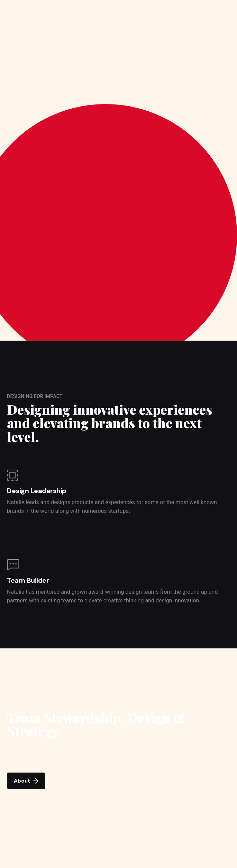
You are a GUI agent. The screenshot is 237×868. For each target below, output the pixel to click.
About (26, 781)
